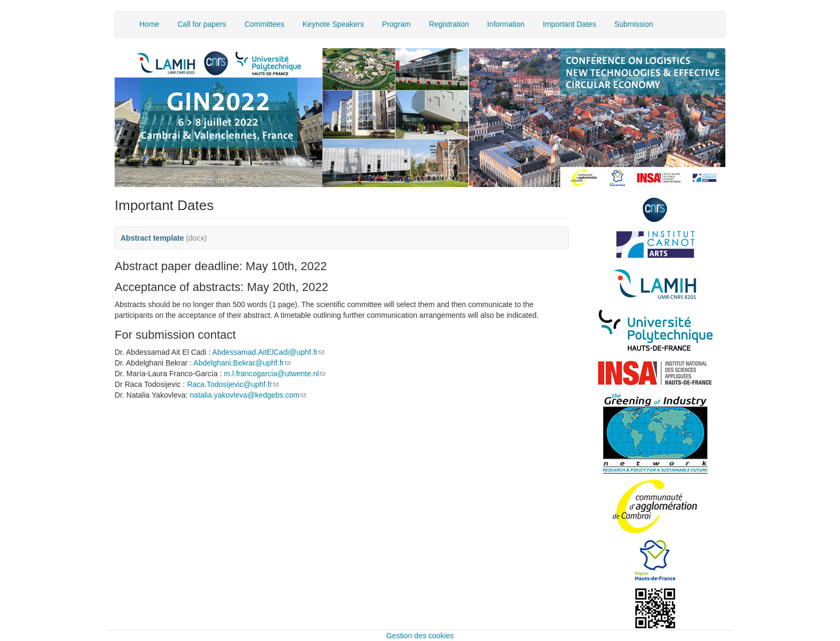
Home (149, 24)
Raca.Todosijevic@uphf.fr (233, 384)
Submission (634, 24)
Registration (449, 24)
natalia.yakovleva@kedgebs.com (248, 395)
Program (396, 24)
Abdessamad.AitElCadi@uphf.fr (268, 352)
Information (506, 24)
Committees (264, 24)
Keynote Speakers (333, 24)
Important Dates (569, 24)
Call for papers (202, 24)
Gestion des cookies (420, 636)
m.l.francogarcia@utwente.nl (275, 374)
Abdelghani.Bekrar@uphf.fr (242, 363)
